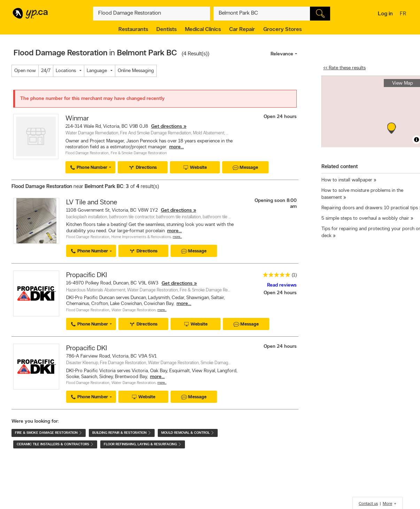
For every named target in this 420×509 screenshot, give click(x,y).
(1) (294, 275)
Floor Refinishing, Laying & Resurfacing (143, 444)
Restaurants (133, 30)
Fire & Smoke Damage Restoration (139, 153)
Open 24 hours (280, 117)
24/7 (46, 71)
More (387, 504)
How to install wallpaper (347, 180)
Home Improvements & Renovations (141, 237)
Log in (385, 14)
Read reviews (282, 285)
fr (404, 14)
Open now (25, 71)
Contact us (368, 504)
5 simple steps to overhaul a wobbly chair (365, 218)
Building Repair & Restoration (122, 433)
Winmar (77, 119)
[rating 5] (275, 276)
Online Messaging (136, 71)
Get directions (167, 127)
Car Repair (242, 30)
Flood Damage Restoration (87, 153)
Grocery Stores (282, 30)
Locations (66, 71)
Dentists (166, 30)
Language (97, 71)
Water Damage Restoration (134, 310)
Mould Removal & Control (188, 433)
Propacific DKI (87, 275)
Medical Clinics (203, 30)
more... (177, 147)
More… (177, 237)
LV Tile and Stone (92, 203)
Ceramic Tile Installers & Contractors (55, 444)
